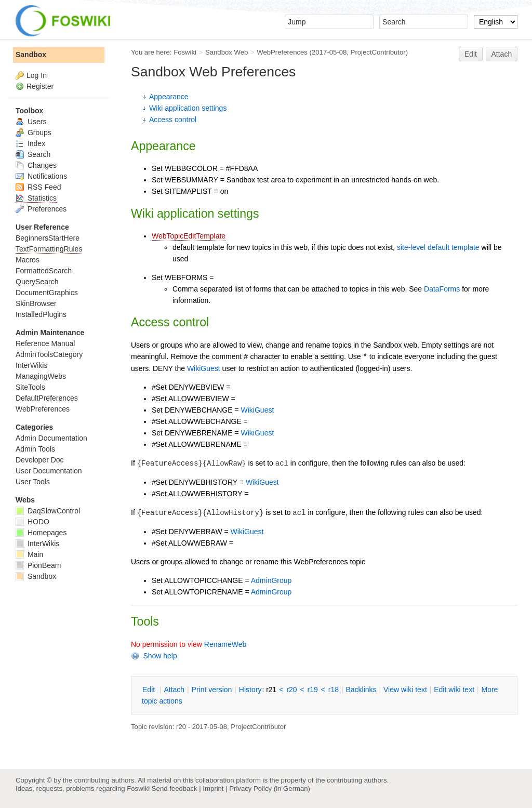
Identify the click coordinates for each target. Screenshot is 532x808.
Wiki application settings (188, 108)
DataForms (442, 289)
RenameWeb (225, 644)
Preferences (41, 209)
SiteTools (30, 387)
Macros (28, 260)
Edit (471, 54)
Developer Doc (40, 460)
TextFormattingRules (49, 249)
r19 (313, 690)
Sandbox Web (227, 52)
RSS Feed (38, 187)
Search (33, 154)
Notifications (41, 176)
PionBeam (38, 565)
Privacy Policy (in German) (270, 789)
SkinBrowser (36, 303)
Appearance (169, 97)
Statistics (36, 198)
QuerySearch (37, 282)
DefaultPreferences (47, 398)
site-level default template (438, 247)
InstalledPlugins (41, 314)
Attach (502, 54)
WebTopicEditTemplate (189, 236)
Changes (36, 165)
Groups (34, 133)
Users (31, 122)
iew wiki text (405, 690)
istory (250, 690)
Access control (173, 120)
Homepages (41, 533)
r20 (291, 690)
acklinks (361, 690)
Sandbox (31, 55)
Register (40, 86)
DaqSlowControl (48, 511)
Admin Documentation (51, 438)
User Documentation (49, 471)
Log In (37, 75)
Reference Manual (45, 343)
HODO (32, 522)
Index (30, 143)
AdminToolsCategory (49, 354)
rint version (212, 690)
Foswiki (185, 52)
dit (150, 690)
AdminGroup (271, 580)
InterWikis (31, 365)
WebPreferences (282, 52)
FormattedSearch (44, 271)
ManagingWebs (41, 376)
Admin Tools (35, 449)
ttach (174, 690)
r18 (334, 690)
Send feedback (175, 789)
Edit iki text (454, 690)
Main (29, 554)
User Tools (33, 482)
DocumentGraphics (47, 293)
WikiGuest (204, 368)
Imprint (213, 789)
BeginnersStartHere (48, 238)
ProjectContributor (378, 52)
